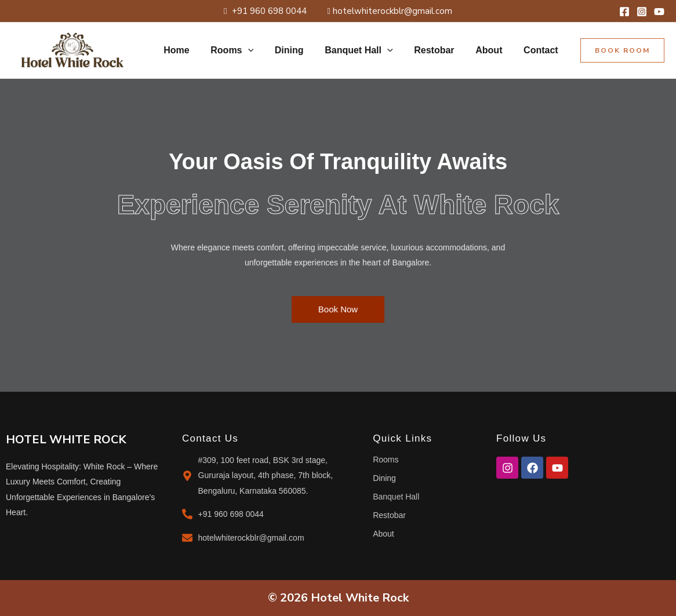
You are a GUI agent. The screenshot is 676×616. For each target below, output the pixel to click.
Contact (542, 50)
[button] (263, 50)
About (493, 50)
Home (194, 50)
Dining (301, 50)
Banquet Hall (396, 497)
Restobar (441, 50)
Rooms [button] (247, 50)
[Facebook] (624, 12)
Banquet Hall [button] (368, 50)
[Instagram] (642, 12)
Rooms (386, 460)
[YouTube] (659, 12)
